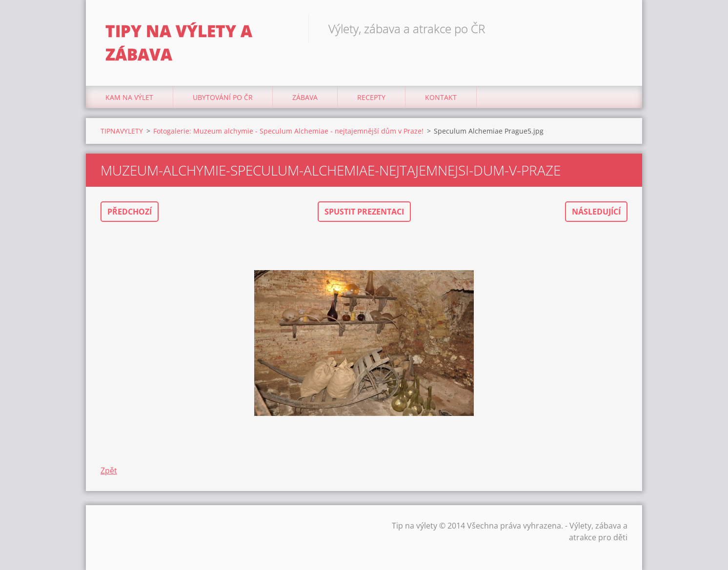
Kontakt (441, 97)
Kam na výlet (129, 97)
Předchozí (130, 212)
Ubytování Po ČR (223, 97)
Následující (596, 212)
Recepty (371, 97)
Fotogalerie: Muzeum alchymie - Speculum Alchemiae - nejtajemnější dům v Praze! (288, 131)
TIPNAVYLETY (122, 131)
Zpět (109, 471)
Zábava (305, 97)
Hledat (617, 28)
